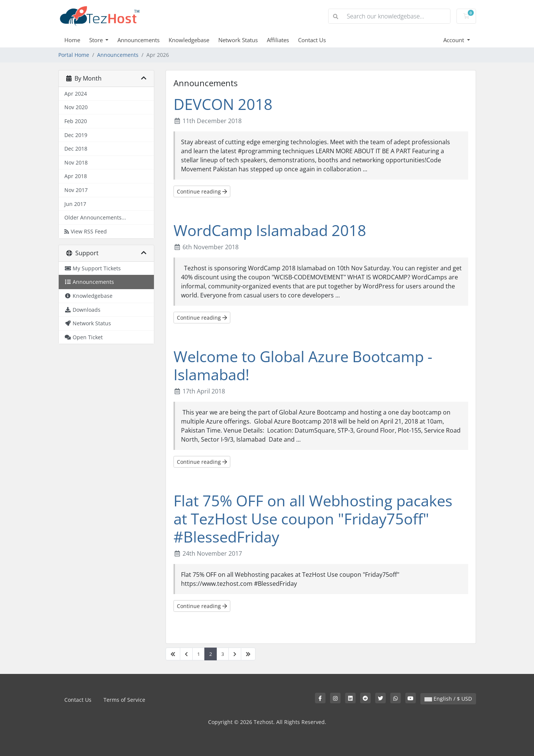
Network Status (238, 40)
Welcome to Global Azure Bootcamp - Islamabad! (303, 365)
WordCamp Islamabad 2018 (270, 230)
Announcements (138, 40)
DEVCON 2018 (223, 104)
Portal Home (74, 55)
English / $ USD (448, 699)
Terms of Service (124, 700)
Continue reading (202, 191)
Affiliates (278, 40)
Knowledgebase (189, 40)
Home (72, 40)
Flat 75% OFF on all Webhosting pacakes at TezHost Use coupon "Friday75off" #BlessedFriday (313, 519)
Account (454, 40)
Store (97, 40)
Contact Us (312, 40)
